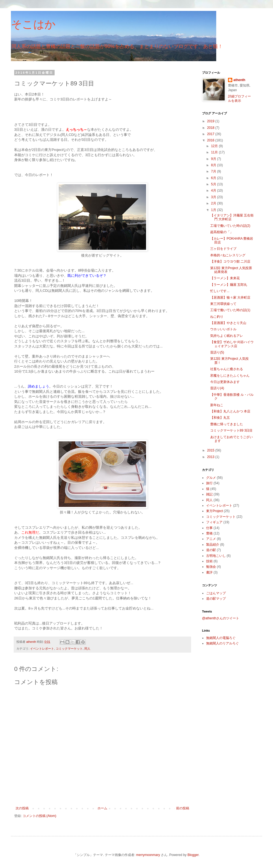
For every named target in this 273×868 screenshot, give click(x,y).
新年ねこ (217, 405)
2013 (211, 457)
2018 (211, 128)
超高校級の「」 (222, 232)
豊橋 (209, 533)
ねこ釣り (217, 317)
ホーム (102, 808)
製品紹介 (213, 545)
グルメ (211, 478)
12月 (215, 146)
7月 (214, 171)
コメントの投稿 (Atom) (39, 816)
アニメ (211, 539)
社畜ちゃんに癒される (227, 369)
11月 (215, 152)
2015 (211, 450)
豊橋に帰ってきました (227, 424)
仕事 (209, 528)
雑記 (209, 494)
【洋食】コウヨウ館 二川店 (230, 261)
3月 (214, 197)
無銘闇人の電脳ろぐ (221, 638)
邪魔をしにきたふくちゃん (230, 376)
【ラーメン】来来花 (225, 278)
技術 (209, 561)
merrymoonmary (148, 855)
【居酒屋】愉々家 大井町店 (230, 298)
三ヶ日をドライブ (223, 249)
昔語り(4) (217, 388)
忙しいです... (220, 291)
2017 (211, 134)
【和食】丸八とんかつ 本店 (230, 411)
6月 (214, 178)
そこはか (33, 24)
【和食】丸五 (220, 418)
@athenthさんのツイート (221, 618)
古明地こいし (216, 556)
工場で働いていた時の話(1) (230, 310)
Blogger (193, 855)
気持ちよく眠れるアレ (227, 336)
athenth (239, 80)
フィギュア (214, 522)
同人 (87, 649)
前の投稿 (183, 808)
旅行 (209, 483)
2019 (211, 121)
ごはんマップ (216, 593)
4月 (214, 191)
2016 (211, 140)
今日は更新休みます (225, 382)
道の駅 (211, 550)
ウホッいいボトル (223, 329)
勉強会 (211, 567)
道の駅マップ (216, 599)
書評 (209, 572)
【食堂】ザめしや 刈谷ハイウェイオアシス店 (232, 344)
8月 (214, 165)
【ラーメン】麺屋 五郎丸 (229, 285)
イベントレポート (42, 649)
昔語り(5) (217, 352)
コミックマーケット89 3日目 (231, 430)
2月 (214, 203)
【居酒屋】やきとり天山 (228, 323)
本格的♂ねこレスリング (228, 255)
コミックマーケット (69, 649)
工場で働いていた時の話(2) (230, 226)
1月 (214, 210)
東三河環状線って (223, 304)
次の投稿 (22, 808)
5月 (214, 184)
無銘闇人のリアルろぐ (222, 643)
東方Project (214, 511)
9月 (214, 159)
